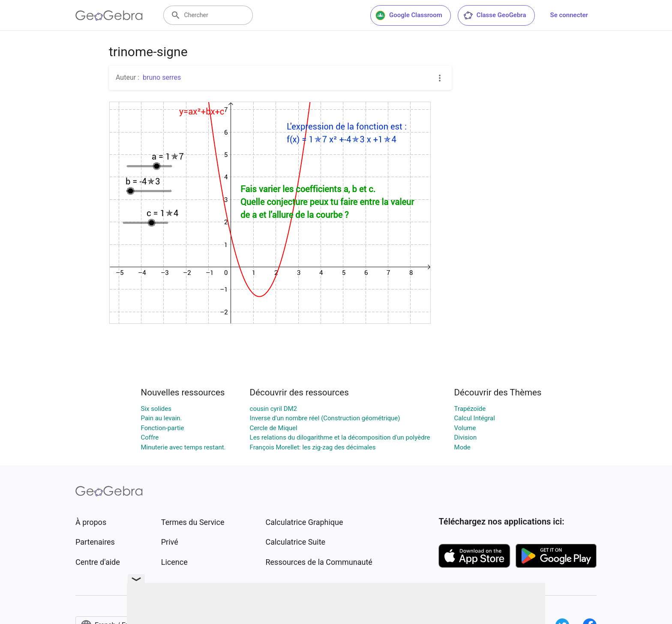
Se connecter (569, 15)
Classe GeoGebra (495, 15)
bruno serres (162, 77)
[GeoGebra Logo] (109, 15)
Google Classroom (409, 15)
